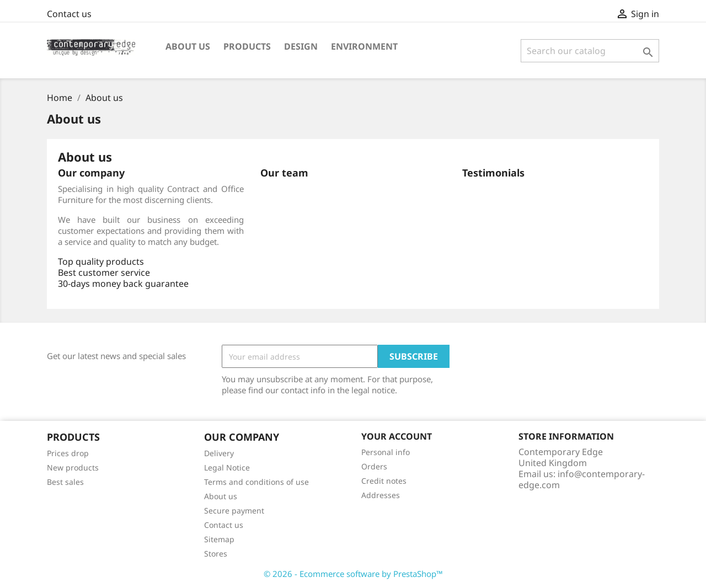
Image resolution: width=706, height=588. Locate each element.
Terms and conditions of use (256, 482)
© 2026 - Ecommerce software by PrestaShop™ (353, 574)
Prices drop (68, 453)
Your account (397, 436)
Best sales (65, 482)
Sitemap (219, 539)
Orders (374, 466)
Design (301, 46)
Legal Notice (227, 467)
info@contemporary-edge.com (582, 479)
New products (73, 467)
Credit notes (384, 481)
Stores (216, 554)
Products (247, 46)
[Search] (590, 51)
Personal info (386, 452)
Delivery (219, 453)
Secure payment (234, 511)
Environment (364, 46)
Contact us (69, 14)
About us (188, 46)
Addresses (381, 495)
